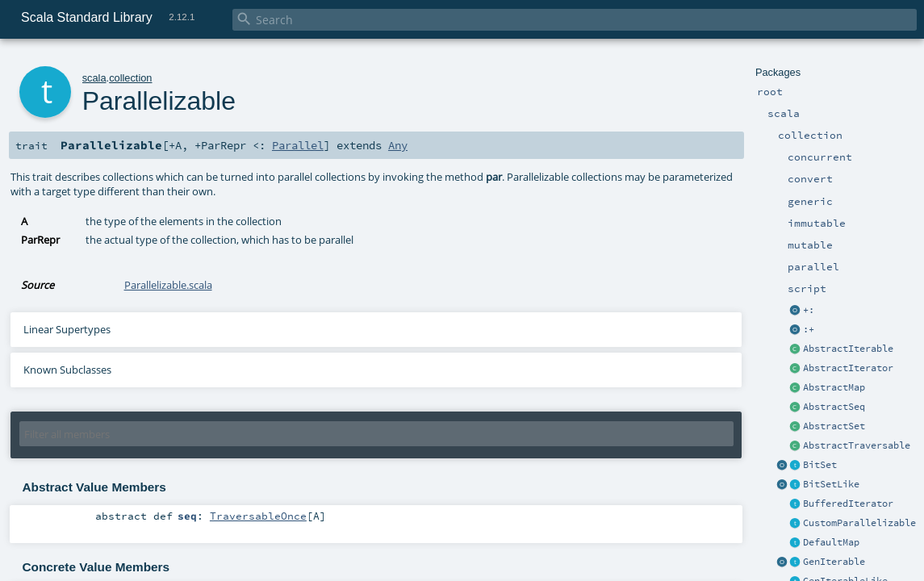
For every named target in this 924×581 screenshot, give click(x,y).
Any (398, 145)
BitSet (820, 465)
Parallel (298, 145)
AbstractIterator (848, 368)
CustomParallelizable (859, 523)
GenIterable (834, 562)
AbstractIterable (848, 349)
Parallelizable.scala (168, 285)
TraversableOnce (258, 516)
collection (130, 78)
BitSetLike (831, 484)
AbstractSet (834, 426)
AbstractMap (834, 387)
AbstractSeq (834, 407)
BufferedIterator (848, 504)
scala (94, 78)
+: (809, 310)
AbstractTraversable (857, 445)
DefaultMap (831, 542)
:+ (809, 329)
